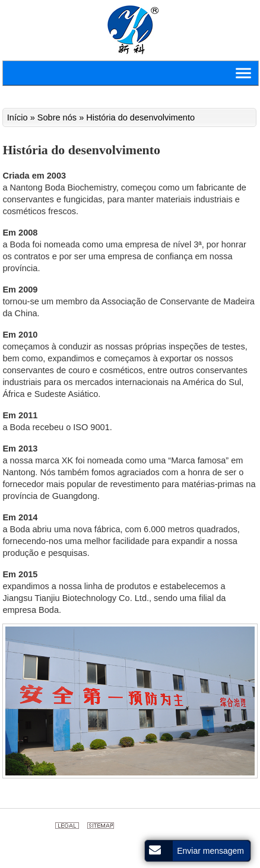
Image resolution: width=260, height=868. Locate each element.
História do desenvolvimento (140, 117)
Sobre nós (57, 117)
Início (19, 117)
